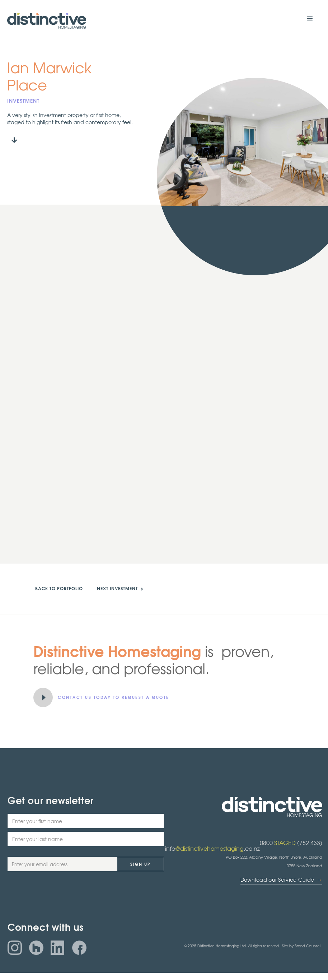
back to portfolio (59, 588)
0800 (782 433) (291, 843)
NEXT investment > (120, 588)
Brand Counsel (308, 946)
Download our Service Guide (281, 880)
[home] (47, 21)
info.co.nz (212, 848)
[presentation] (62, 896)
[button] (310, 19)
